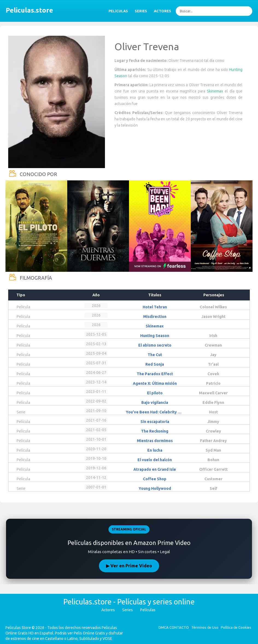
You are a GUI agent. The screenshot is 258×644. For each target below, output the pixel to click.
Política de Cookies (236, 627)
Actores (108, 610)
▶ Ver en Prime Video (129, 566)
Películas (148, 610)
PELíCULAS (118, 11)
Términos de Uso (205, 627)
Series (127, 610)
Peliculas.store (28, 10)
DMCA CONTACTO (174, 627)
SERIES (141, 11)
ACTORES (162, 11)
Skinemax (215, 91)
